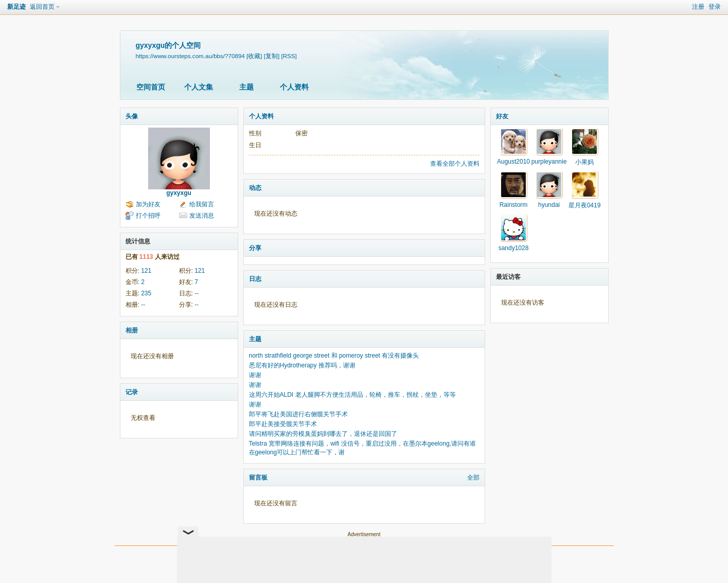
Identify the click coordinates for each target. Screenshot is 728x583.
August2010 (513, 162)
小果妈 (584, 162)
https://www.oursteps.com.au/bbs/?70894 (190, 56)
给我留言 (202, 204)
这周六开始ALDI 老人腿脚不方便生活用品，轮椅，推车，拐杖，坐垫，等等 (352, 395)
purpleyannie (549, 162)
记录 (132, 392)
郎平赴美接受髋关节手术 (283, 424)
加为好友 (148, 204)
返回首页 (42, 7)
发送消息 (202, 216)
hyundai (549, 205)
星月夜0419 (585, 205)
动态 (255, 188)
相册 (132, 330)
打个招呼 (148, 216)
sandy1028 (514, 248)
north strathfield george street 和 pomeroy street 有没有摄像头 (334, 356)
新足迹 (16, 7)
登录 (715, 7)
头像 (132, 116)
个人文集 (199, 87)
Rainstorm (514, 205)
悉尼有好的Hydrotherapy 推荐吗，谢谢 (302, 365)
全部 (473, 478)
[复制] (272, 56)
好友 (502, 116)
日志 (255, 279)
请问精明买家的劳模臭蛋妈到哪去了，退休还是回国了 (323, 434)
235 (146, 293)
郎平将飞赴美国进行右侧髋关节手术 (298, 414)
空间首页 (151, 87)
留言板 (258, 478)
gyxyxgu (179, 193)
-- (197, 293)
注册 (698, 7)
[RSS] (289, 56)
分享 (255, 248)
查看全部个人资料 (455, 164)
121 (146, 271)
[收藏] (254, 56)
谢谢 (255, 375)
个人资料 (294, 87)
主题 (246, 87)
